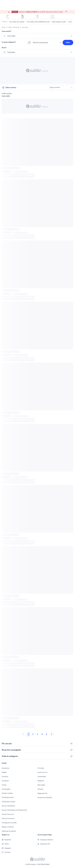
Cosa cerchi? (7, 31)
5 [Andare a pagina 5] (47, 734)
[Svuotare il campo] (71, 36)
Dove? (4, 48)
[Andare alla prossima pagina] (52, 734)
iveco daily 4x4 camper (17, 22)
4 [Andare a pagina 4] (42, 734)
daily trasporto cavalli (59, 22)
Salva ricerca (9, 87)
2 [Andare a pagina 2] (33, 734)
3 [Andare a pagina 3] (37, 734)
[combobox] (38, 36)
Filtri (68, 43)
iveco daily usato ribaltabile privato (38, 22)
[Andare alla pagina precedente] (24, 734)
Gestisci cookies (7, 793)
